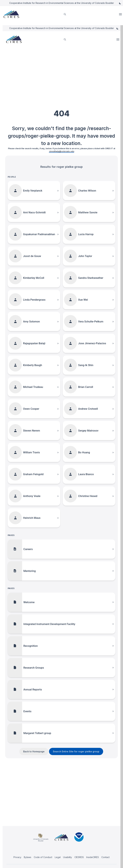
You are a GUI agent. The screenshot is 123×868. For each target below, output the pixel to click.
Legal (58, 857)
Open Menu (121, 14)
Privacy (17, 857)
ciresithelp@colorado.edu (62, 151)
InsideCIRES (93, 857)
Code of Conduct (43, 857)
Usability (68, 857)
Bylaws (28, 857)
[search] (65, 14)
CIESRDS (79, 857)
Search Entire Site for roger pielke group (76, 751)
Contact (105, 857)
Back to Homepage (34, 751)
